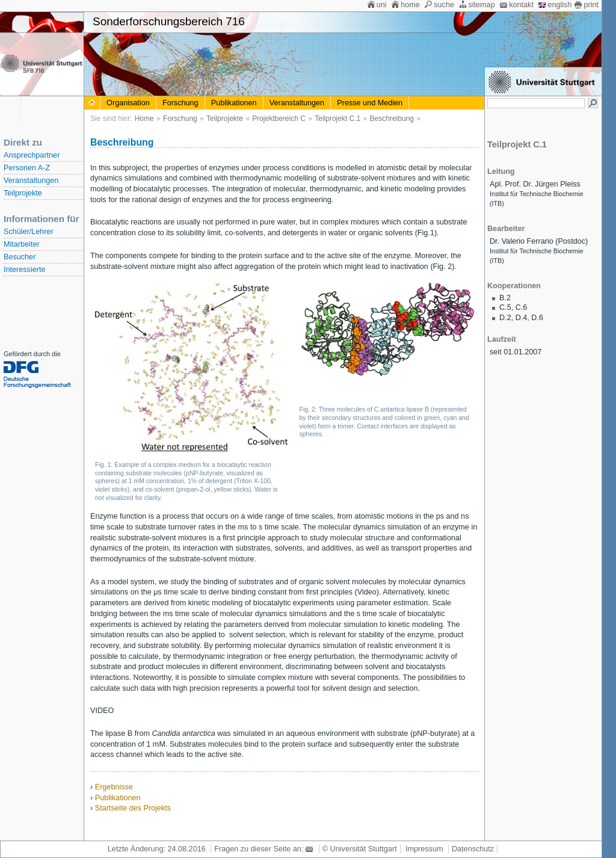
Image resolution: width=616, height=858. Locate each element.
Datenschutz (473, 849)
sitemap (481, 5)
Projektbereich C (279, 119)
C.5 (505, 307)
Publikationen (234, 103)
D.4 (522, 318)
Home (144, 119)
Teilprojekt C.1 (337, 119)
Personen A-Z (27, 168)
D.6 (537, 318)
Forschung (180, 103)
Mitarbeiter (22, 244)
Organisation (128, 103)
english (559, 5)
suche (444, 5)
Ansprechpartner (32, 155)
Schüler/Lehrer (29, 232)
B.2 (505, 298)
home (410, 5)
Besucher (20, 257)
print (591, 5)
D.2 (505, 318)
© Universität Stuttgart (360, 849)
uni (382, 5)
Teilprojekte (23, 193)
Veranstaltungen (31, 181)
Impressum (424, 849)
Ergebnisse (114, 787)
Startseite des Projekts (133, 808)
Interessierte (24, 270)
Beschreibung (392, 119)
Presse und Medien (370, 103)
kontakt (521, 5)
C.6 (522, 307)
